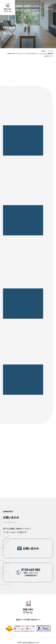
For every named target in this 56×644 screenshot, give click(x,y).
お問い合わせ (31, 548)
